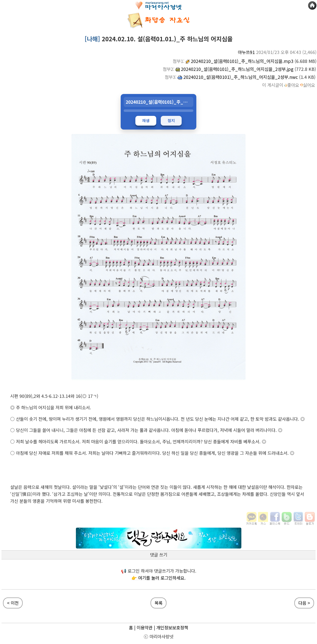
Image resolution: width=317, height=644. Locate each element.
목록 (158, 603)
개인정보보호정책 (172, 627)
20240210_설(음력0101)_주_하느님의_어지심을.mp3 (239, 61)
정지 (171, 120)
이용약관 (145, 627)
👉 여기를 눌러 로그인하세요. (158, 578)
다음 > (304, 603)
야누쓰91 (246, 52)
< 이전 (13, 603)
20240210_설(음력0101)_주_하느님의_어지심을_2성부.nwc (238, 77)
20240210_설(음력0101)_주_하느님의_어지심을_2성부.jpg (235, 69)
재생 (146, 120)
